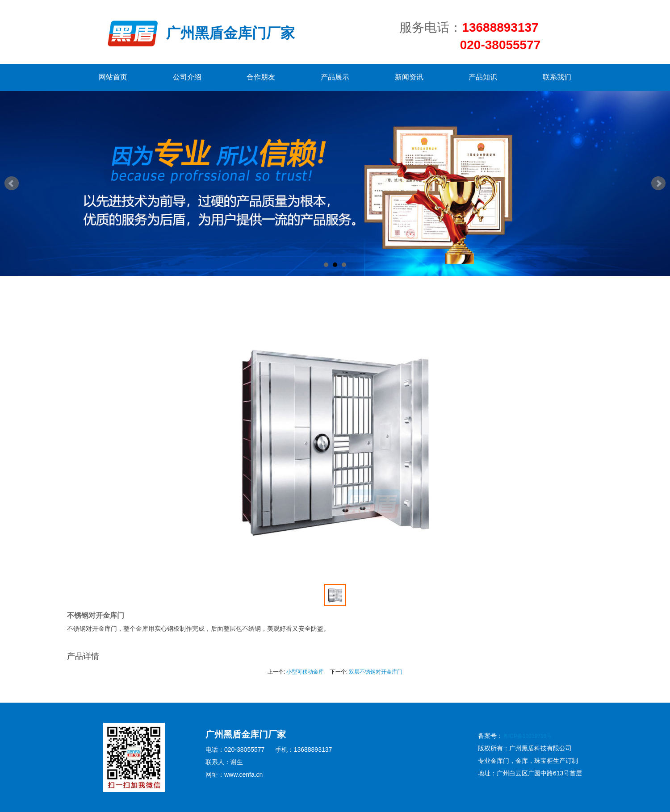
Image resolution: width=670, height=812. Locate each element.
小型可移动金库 (305, 672)
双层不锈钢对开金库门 (376, 672)
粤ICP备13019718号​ (527, 736)
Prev (12, 183)
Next (658, 183)
